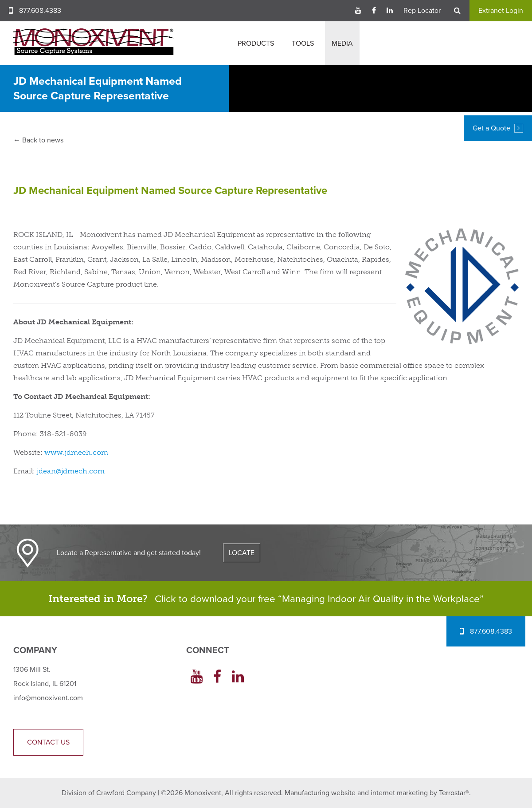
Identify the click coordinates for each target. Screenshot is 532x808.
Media (342, 43)
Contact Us (48, 742)
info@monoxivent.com (48, 698)
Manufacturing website (320, 793)
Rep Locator (422, 11)
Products (256, 43)
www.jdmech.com (76, 452)
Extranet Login (501, 11)
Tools (303, 43)
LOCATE (242, 553)
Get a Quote (498, 128)
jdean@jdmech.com (71, 471)
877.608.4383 (40, 11)
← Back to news (38, 140)
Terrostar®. (455, 793)
